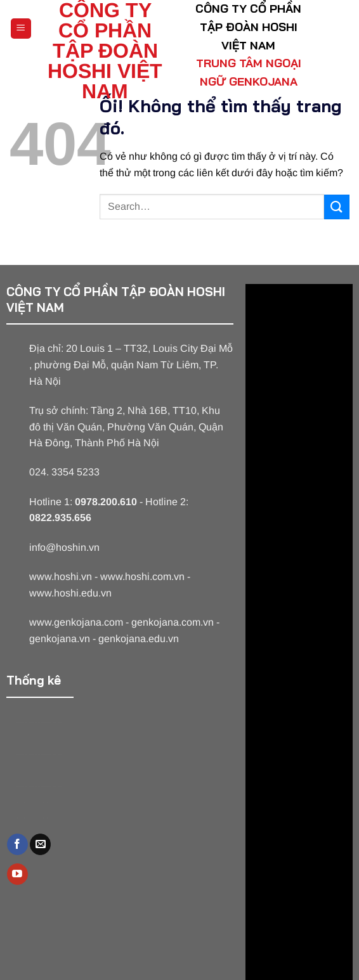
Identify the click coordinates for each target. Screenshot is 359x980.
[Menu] (21, 29)
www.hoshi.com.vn (142, 577)
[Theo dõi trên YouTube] (17, 874)
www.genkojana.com (76, 622)
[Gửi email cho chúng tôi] (40, 844)
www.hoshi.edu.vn (70, 593)
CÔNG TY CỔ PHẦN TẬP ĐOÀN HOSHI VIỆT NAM (105, 51)
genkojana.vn (60, 639)
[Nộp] (337, 207)
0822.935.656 (60, 518)
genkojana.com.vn (173, 622)
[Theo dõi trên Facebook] (17, 844)
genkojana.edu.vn (139, 639)
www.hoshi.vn (61, 577)
